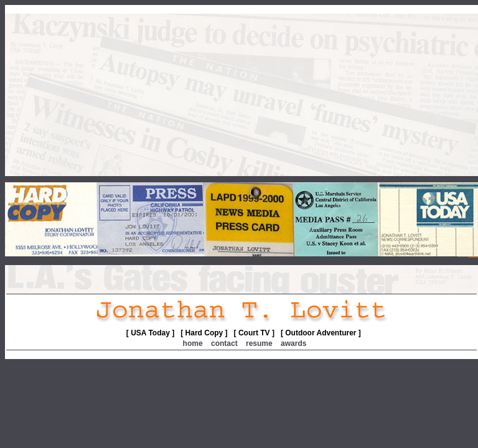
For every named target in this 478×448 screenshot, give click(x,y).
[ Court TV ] (254, 333)
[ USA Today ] (150, 333)
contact (224, 343)
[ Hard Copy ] (204, 333)
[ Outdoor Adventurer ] (321, 333)
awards (293, 343)
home (193, 343)
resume (259, 343)
